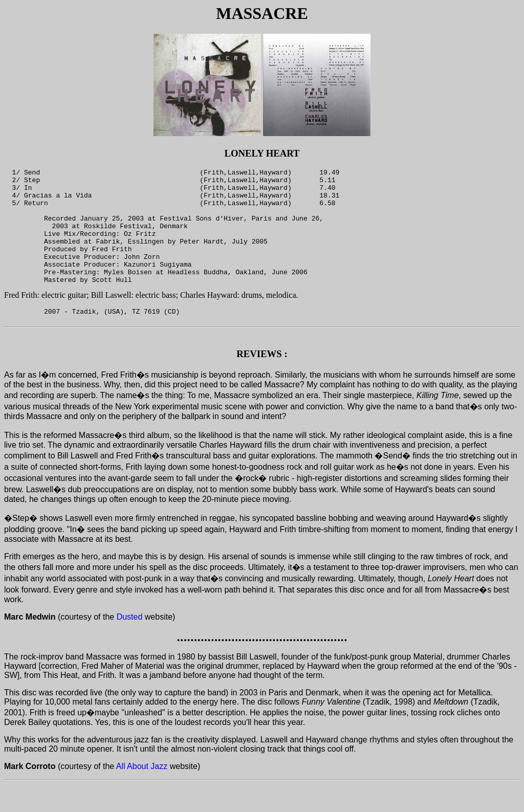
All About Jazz (142, 794)
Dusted (130, 644)
